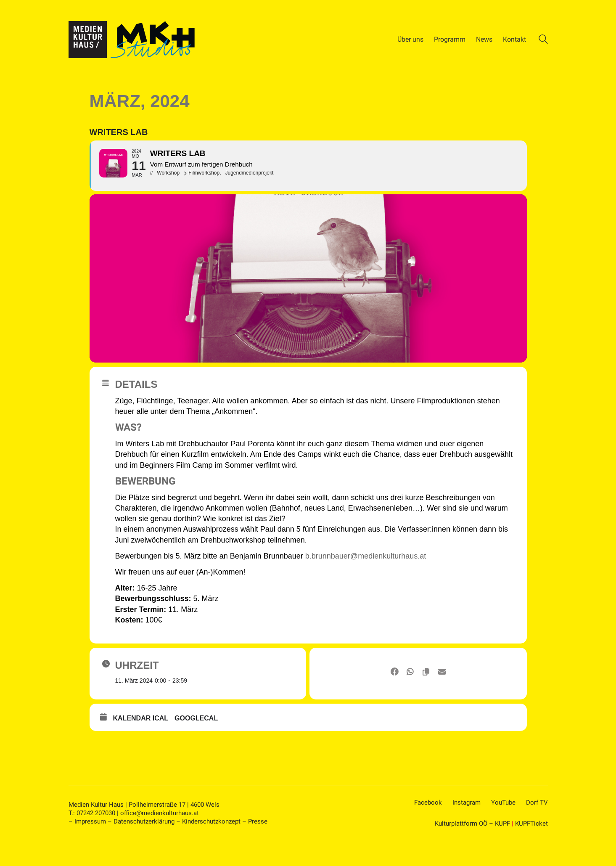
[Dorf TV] (537, 828)
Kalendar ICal (141, 743)
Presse (258, 847)
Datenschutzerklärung (144, 847)
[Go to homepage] (132, 40)
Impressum (90, 847)
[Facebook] (428, 828)
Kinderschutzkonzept (211, 847)
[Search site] (543, 40)
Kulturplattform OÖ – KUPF (472, 849)
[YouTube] (503, 828)
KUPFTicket (531, 849)
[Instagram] (467, 828)
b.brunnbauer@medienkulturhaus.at (366, 581)
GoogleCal (196, 743)
